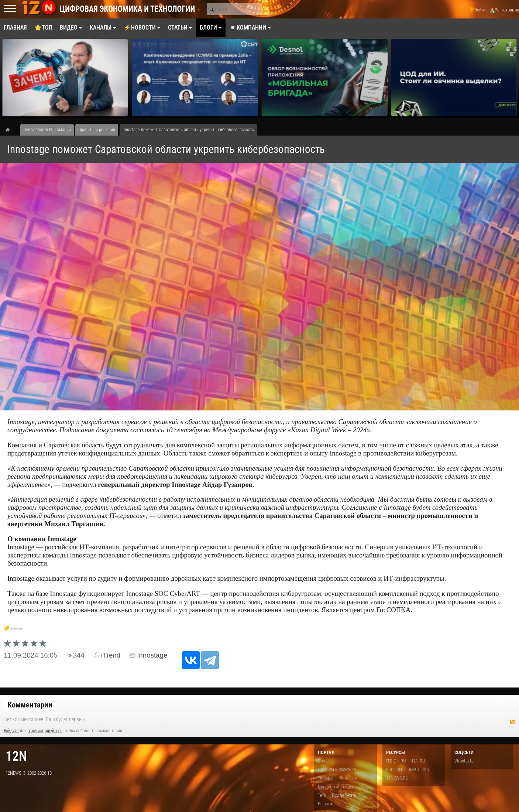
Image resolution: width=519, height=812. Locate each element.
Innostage (152, 655)
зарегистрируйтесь (45, 731)
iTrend (111, 655)
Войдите (11, 731)
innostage (17, 629)
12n (16, 756)
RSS (512, 722)
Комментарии (30, 705)
